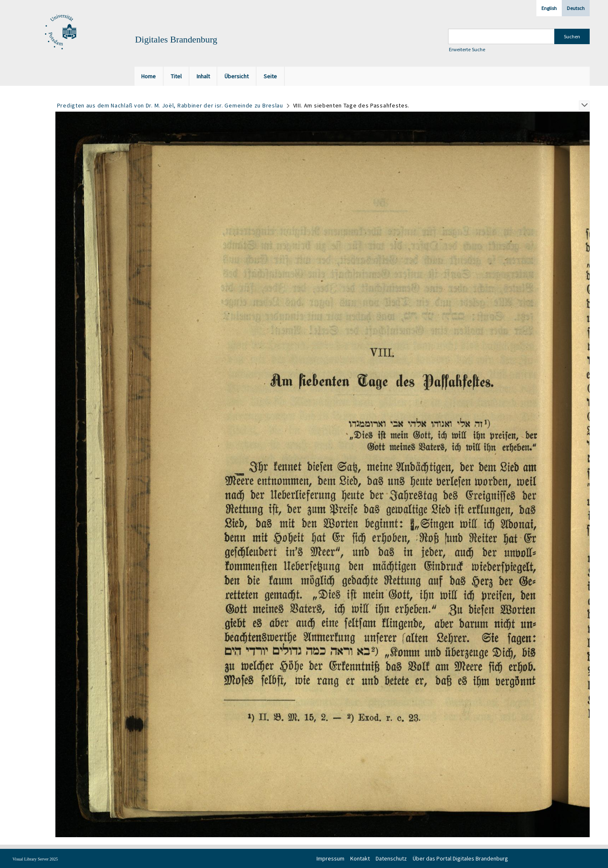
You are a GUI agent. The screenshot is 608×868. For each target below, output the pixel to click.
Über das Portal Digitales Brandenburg (460, 858)
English (549, 8)
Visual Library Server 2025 (35, 859)
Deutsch (576, 8)
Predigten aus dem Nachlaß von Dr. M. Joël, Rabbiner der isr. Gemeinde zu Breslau (170, 105)
